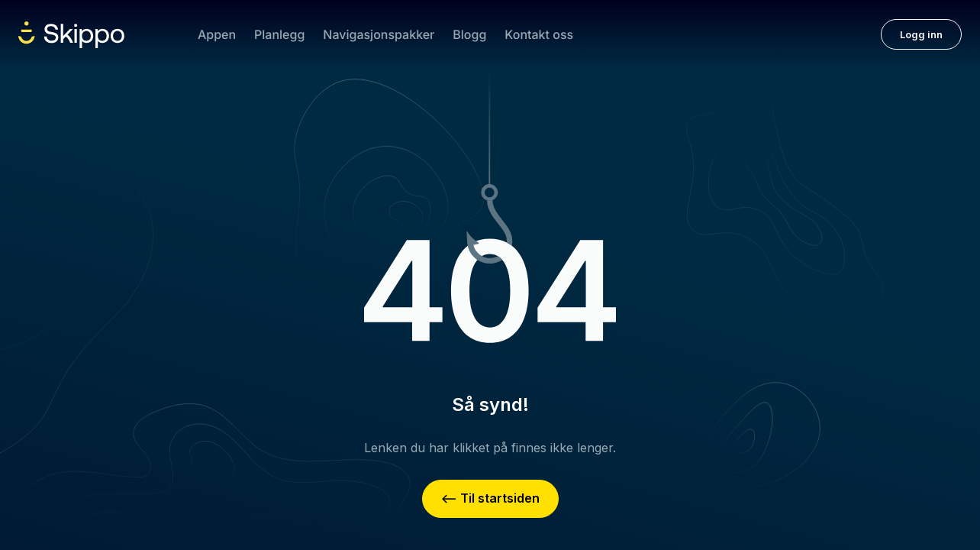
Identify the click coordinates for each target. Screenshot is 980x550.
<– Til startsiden (490, 498)
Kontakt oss (539, 34)
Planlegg (279, 34)
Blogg (469, 34)
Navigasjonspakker (379, 34)
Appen (217, 34)
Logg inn (921, 34)
